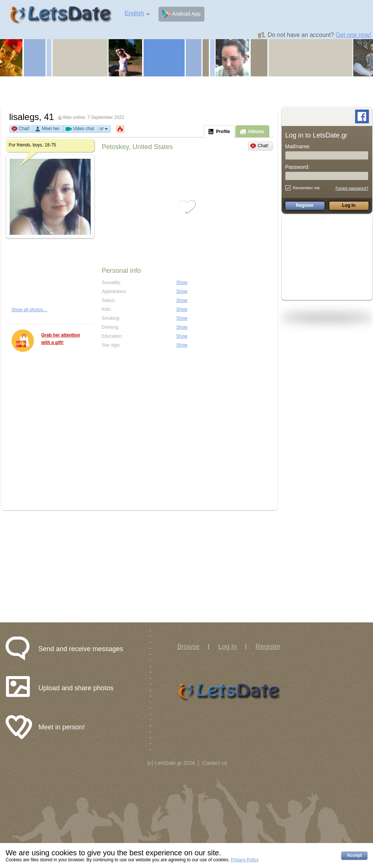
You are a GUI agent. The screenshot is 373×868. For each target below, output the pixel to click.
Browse (188, 647)
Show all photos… (30, 310)
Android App (181, 14)
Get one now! (353, 35)
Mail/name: (298, 146)
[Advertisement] (187, 91)
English (134, 13)
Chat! (24, 129)
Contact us (215, 763)
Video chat (84, 129)
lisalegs (24, 117)
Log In (228, 647)
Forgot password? (352, 188)
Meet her (51, 129)
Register (268, 647)
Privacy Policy (245, 860)
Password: (297, 167)
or (104, 129)
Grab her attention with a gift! (61, 339)
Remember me (303, 188)
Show (182, 283)
